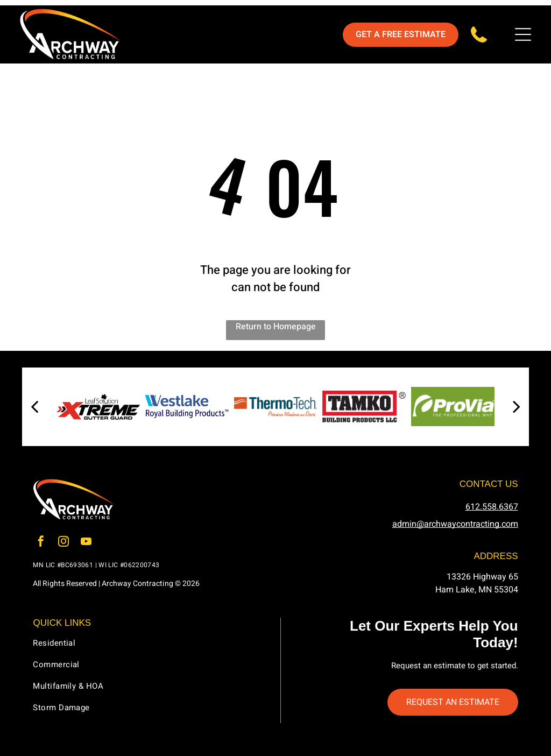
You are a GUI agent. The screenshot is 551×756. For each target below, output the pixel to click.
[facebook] (41, 543)
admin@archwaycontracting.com (455, 524)
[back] (34, 407)
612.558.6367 (492, 507)
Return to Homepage (276, 327)
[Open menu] (523, 34)
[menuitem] (152, 648)
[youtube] (86, 543)
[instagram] (63, 543)
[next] (517, 407)
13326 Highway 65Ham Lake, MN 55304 (477, 583)
